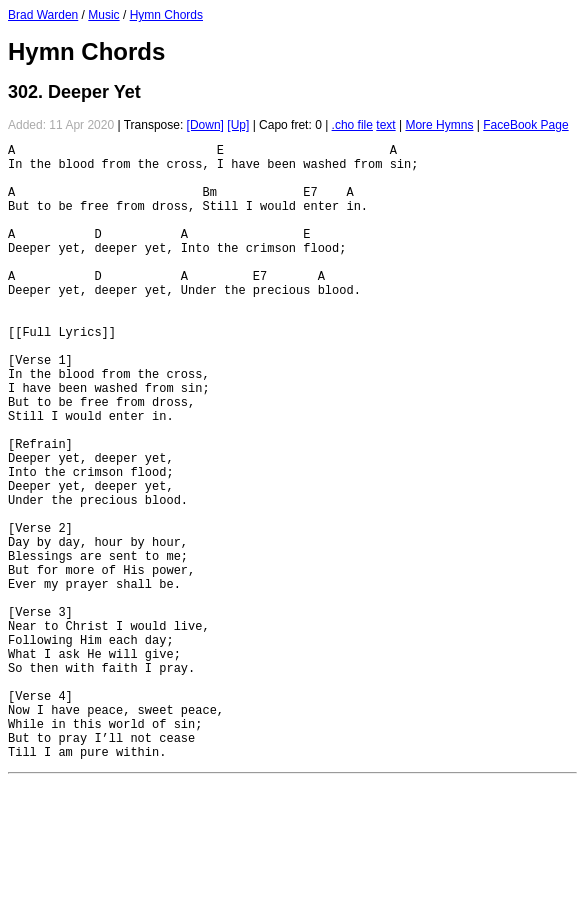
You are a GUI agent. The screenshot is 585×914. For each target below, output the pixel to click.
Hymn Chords (166, 15)
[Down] (205, 125)
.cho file (352, 125)
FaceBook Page (525, 125)
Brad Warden (43, 15)
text (385, 125)
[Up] (238, 125)
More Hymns (439, 125)
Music (103, 15)
